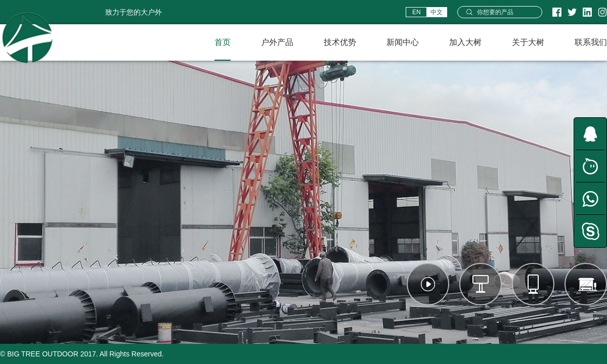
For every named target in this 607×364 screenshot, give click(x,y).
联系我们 (591, 42)
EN (417, 12)
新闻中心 (403, 42)
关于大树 (528, 42)
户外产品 (277, 42)
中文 (437, 12)
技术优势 (340, 42)
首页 (223, 42)
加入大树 (465, 42)
